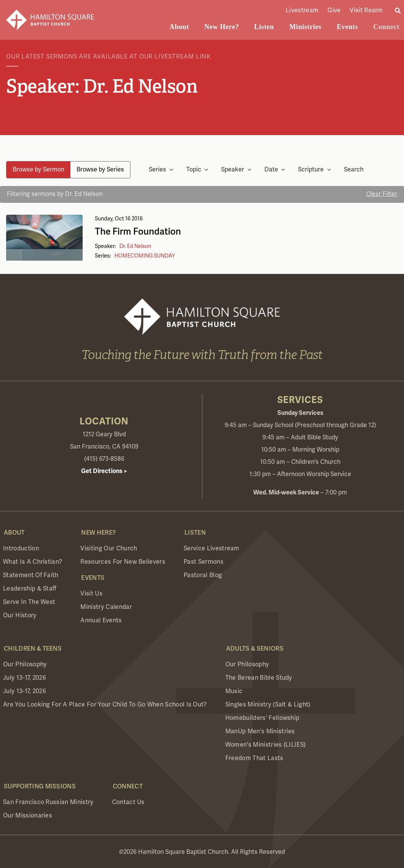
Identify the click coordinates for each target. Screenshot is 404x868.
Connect (386, 27)
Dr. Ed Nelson (135, 246)
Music (234, 691)
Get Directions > (104, 471)
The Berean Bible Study (259, 678)
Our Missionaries (28, 816)
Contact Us (128, 802)
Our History (20, 615)
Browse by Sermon (38, 170)
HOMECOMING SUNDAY (145, 256)
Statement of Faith (31, 575)
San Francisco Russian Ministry (48, 802)
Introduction (21, 548)
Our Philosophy (25, 664)
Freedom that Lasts (254, 758)
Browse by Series (100, 170)
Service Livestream (212, 548)
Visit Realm (366, 10)
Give (334, 10)
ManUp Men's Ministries (260, 731)
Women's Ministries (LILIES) (266, 745)
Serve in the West (29, 602)
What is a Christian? (33, 562)
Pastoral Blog (203, 575)
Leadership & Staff (30, 589)
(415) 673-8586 (104, 459)
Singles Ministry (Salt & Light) (268, 705)
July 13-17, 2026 (24, 678)
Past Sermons (204, 562)
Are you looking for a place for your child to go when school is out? (105, 705)
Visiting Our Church (109, 548)
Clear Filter (382, 194)
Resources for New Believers (123, 562)
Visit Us (91, 594)
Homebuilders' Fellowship (262, 718)
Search (354, 170)
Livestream (302, 10)
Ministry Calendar (106, 607)
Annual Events (101, 620)
